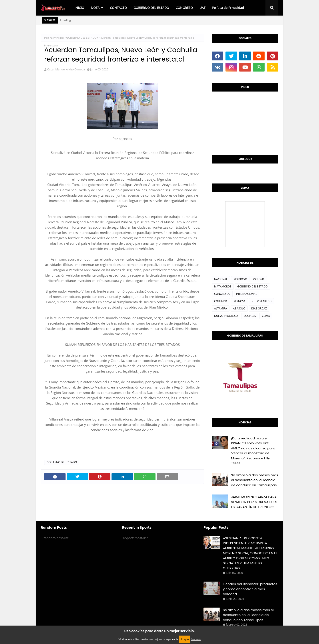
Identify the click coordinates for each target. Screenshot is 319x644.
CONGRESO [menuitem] (184, 8)
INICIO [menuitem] (79, 8)
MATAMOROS (223, 286)
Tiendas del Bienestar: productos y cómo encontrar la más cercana (250, 589)
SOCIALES (250, 316)
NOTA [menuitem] (95, 8)
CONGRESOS (222, 294)
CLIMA (266, 316)
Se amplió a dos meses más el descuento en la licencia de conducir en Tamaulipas (255, 480)
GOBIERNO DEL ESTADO (81, 38)
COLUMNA (221, 301)
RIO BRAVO (240, 279)
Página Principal (54, 38)
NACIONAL (221, 279)
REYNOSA (239, 301)
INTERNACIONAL (246, 294)
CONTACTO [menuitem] (118, 8)
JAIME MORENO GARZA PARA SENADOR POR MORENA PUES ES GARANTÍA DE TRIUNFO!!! (254, 502)
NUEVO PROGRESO (226, 316)
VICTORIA (259, 279)
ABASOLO (239, 308)
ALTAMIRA (221, 308)
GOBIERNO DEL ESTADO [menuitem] (151, 8)
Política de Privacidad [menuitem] (228, 8)
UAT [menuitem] (202, 8)
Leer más (196, 639)
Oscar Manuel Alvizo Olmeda (66, 69)
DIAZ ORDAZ (259, 308)
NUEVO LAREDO (261, 301)
